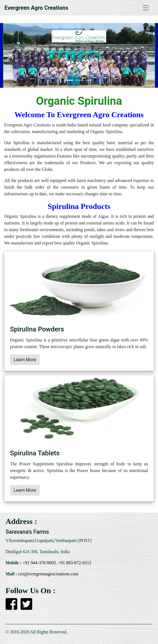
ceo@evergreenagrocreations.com (48, 574)
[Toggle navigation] (146, 8)
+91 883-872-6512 (74, 563)
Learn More (25, 360)
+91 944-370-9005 (39, 563)
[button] (12, 55)
